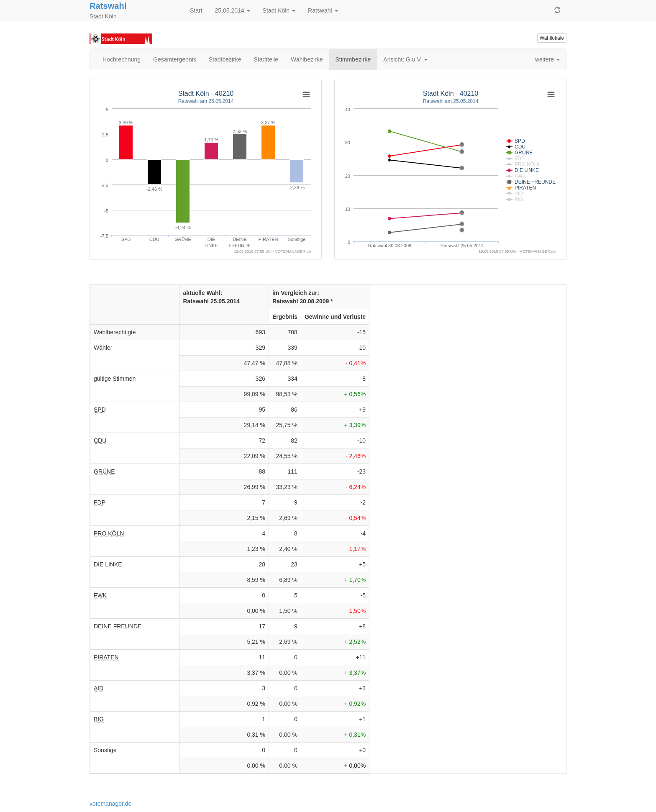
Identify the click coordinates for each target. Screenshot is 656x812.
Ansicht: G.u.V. (405, 59)
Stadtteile (266, 59)
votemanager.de (110, 804)
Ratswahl (108, 6)
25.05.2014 (233, 10)
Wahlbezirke (307, 59)
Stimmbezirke (353, 59)
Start (196, 10)
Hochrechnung (122, 59)
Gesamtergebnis (175, 59)
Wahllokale (552, 38)
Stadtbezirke (225, 59)
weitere (547, 59)
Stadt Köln (279, 10)
